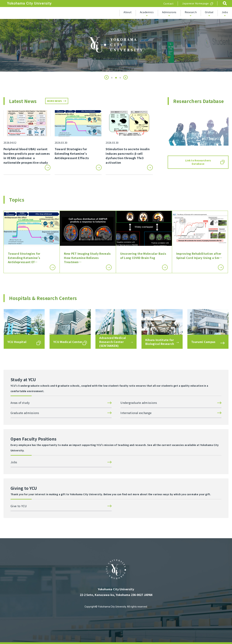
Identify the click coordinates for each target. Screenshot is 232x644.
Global (209, 12)
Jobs (225, 12)
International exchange (136, 413)
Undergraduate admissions (139, 403)
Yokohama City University (29, 3)
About (128, 12)
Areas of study (20, 403)
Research (191, 12)
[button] (107, 77)
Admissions (169, 12)
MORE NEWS (55, 101)
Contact (169, 4)
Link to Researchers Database (198, 162)
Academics (147, 12)
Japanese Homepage (195, 3)
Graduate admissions (25, 413)
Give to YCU (19, 506)
